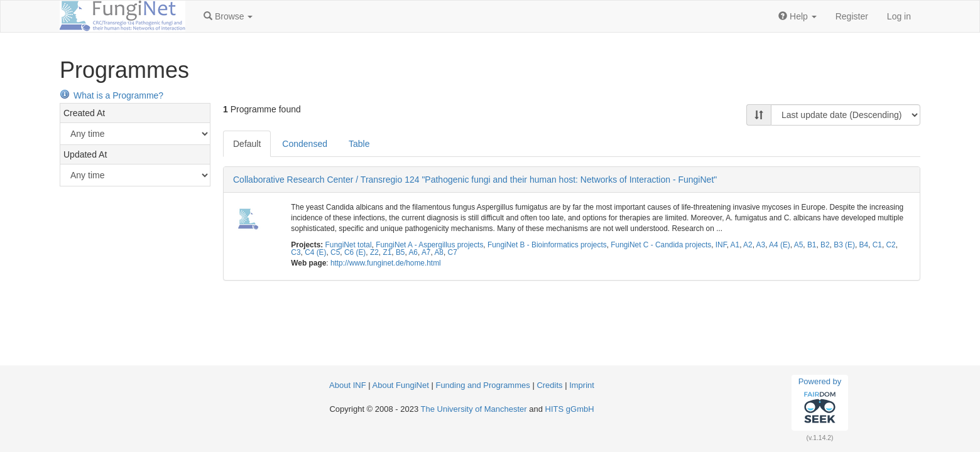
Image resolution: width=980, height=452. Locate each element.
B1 (812, 245)
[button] (228, 16)
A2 (748, 245)
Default (247, 144)
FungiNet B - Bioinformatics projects (547, 245)
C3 (296, 252)
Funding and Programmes (482, 385)
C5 (335, 252)
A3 (761, 245)
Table (359, 144)
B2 (825, 245)
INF (721, 245)
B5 (400, 252)
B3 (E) (844, 245)
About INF (348, 385)
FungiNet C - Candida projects (661, 245)
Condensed (305, 144)
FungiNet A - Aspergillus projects (429, 245)
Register (852, 16)
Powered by (820, 402)
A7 (426, 252)
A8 (439, 252)
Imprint (582, 385)
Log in (899, 16)
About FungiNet (401, 385)
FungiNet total (349, 245)
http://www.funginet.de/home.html (386, 263)
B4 (864, 245)
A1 (735, 245)
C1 (877, 245)
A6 (413, 252)
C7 (453, 252)
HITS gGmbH (570, 409)
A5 (799, 245)
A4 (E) (780, 245)
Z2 (374, 252)
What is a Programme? (112, 95)
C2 (891, 245)
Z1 (387, 252)
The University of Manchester (474, 409)
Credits (549, 385)
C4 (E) (315, 252)
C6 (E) (355, 252)
